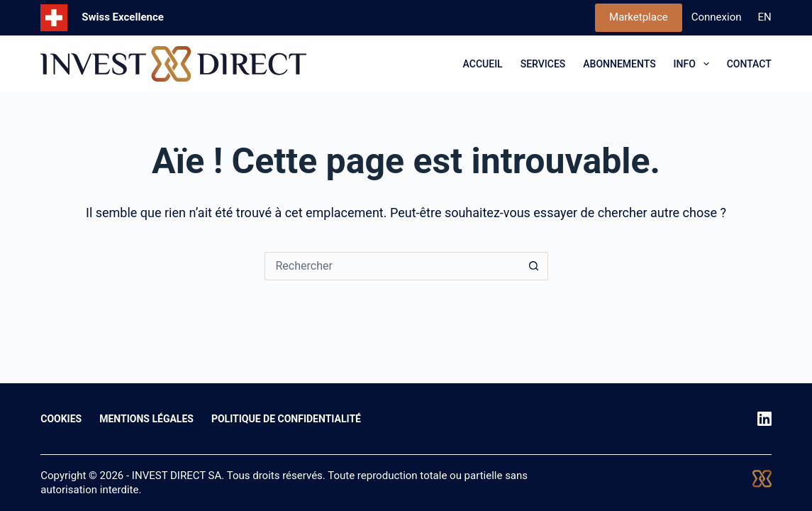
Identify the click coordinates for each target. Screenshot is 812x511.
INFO (694, 64)
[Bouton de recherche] (534, 266)
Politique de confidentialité (286, 419)
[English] (765, 18)
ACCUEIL (483, 64)
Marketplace (639, 17)
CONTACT (749, 64)
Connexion (717, 17)
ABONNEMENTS (619, 64)
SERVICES (543, 64)
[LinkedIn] (764, 419)
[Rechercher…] (392, 266)
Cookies (61, 419)
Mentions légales (146, 419)
